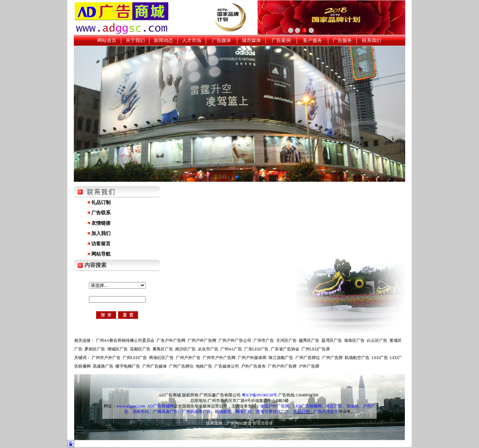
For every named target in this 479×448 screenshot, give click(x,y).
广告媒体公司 (227, 366)
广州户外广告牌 (282, 366)
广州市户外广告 (106, 358)
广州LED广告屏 (316, 349)
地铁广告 (204, 366)
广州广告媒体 (155, 366)
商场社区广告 (161, 358)
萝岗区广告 (95, 349)
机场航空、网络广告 (233, 412)
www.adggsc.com (131, 406)
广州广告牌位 (308, 358)
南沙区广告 (185, 349)
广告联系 (101, 213)
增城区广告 (117, 349)
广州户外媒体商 (252, 358)
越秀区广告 (309, 340)
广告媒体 (221, 40)
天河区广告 (286, 340)
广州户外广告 (188, 358)
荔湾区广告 (332, 340)
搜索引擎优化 (269, 412)
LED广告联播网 (307, 406)
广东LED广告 (256, 349)
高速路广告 (103, 366)
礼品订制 (101, 203)
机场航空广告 (357, 358)
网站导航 (101, 254)
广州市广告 (264, 340)
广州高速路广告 (196, 412)
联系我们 (372, 40)
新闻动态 (163, 40)
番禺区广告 (163, 349)
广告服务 (342, 40)
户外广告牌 (309, 366)
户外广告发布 (253, 366)
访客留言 (101, 244)
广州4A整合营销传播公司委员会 (125, 340)
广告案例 (281, 40)
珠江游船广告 (281, 358)
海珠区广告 (354, 340)
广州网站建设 (239, 423)
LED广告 (380, 358)
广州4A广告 (231, 349)
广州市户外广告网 (219, 358)
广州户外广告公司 (235, 340)
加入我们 (101, 233)
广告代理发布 (326, 412)
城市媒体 (251, 40)
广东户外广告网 (171, 340)
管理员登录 (263, 423)
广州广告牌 (332, 358)
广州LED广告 (135, 358)
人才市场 (192, 40)
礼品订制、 (304, 412)
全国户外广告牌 (275, 406)
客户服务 (312, 40)
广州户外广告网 (202, 340)
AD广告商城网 (160, 406)
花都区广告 (140, 349)
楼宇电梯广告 (128, 366)
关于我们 (135, 40)
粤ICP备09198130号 (259, 395)
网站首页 (107, 40)
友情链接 (101, 223)
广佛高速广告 (166, 412)
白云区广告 (377, 340)
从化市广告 (208, 349)
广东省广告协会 (285, 349)
